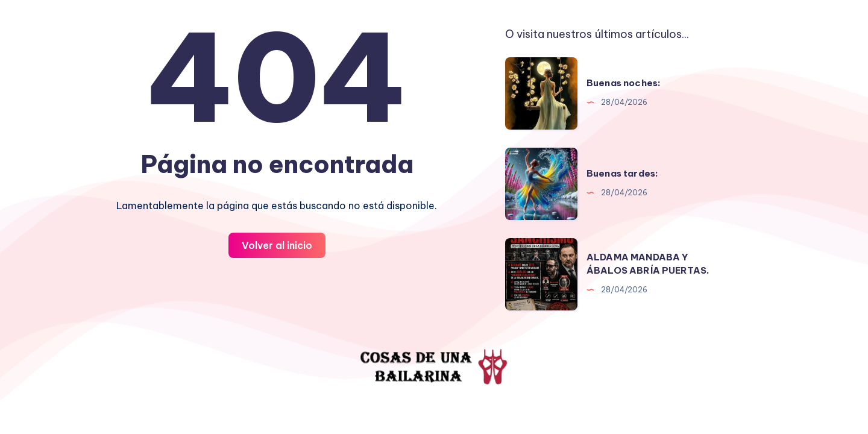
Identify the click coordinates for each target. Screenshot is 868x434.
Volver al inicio (277, 245)
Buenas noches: (624, 83)
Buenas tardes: (622, 173)
